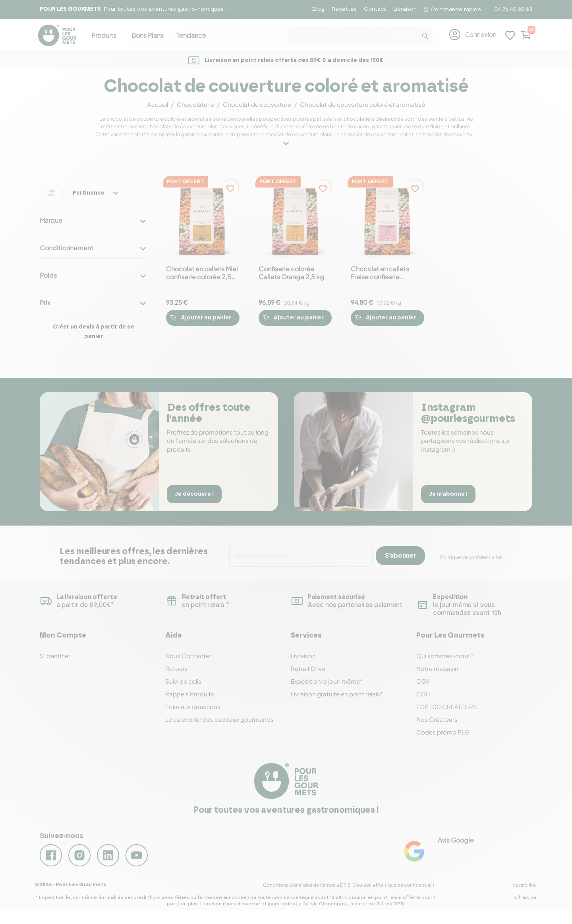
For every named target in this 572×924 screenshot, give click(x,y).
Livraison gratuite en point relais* (337, 694)
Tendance (191, 35)
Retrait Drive (308, 668)
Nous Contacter (188, 656)
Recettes (344, 9)
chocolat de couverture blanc (297, 134)
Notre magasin (437, 668)
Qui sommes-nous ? (445, 656)
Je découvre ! (196, 494)
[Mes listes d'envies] (510, 35)
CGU (423, 694)
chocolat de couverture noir (374, 134)
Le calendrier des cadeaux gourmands (219, 719)
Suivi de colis (183, 681)
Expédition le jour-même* (327, 681)
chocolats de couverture (177, 126)
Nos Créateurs (437, 719)
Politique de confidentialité (471, 557)
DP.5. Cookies (360, 891)
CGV (423, 681)
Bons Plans (148, 35)
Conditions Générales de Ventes (304, 891)
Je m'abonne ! (450, 494)
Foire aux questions (193, 707)
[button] (472, 35)
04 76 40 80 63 (513, 9)
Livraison (405, 9)
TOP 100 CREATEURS (447, 707)
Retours (177, 668)
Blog (318, 9)
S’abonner (401, 556)
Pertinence (97, 193)
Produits (104, 35)
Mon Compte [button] (63, 636)
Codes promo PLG (443, 732)
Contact (375, 9)
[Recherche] (425, 34)
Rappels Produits (190, 694)
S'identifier (55, 656)
